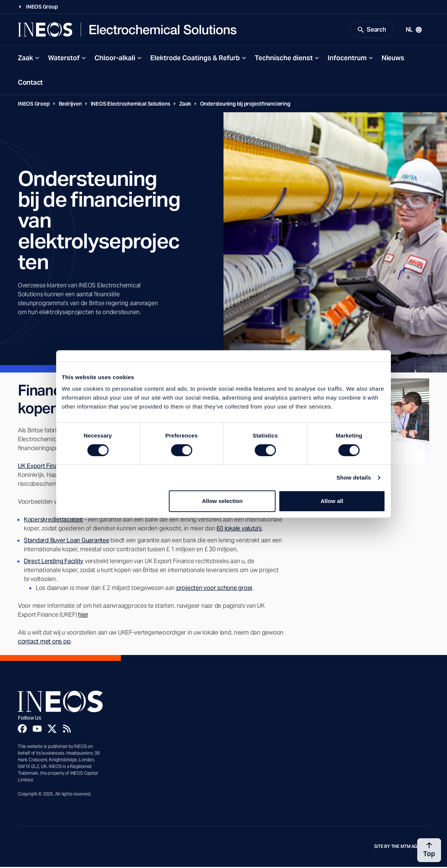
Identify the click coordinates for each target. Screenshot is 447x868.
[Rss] (67, 730)
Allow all (332, 501)
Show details (354, 477)
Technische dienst (284, 59)
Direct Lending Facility (54, 562)
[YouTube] (37, 730)
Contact (30, 83)
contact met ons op (44, 643)
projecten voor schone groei (214, 589)
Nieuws (393, 59)
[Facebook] (22, 730)
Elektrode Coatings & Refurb (195, 59)
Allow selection (222, 501)
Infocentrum (347, 59)
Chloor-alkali (115, 59)
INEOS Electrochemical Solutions (131, 105)
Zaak (25, 59)
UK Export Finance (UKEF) (52, 467)
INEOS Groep (34, 105)
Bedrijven (70, 105)
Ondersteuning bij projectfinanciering (245, 105)
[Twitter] (52, 730)
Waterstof (64, 59)
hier (83, 616)
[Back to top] (429, 850)
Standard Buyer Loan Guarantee (67, 541)
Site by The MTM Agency (402, 848)
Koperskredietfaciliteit (53, 521)
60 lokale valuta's (239, 530)
